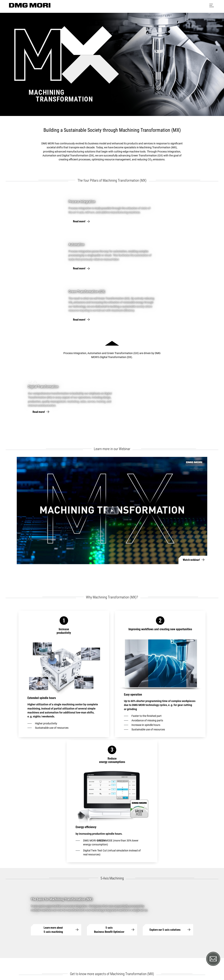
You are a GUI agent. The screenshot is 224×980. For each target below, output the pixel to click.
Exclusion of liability (139, 960)
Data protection (92, 960)
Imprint (74, 960)
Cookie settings (114, 960)
